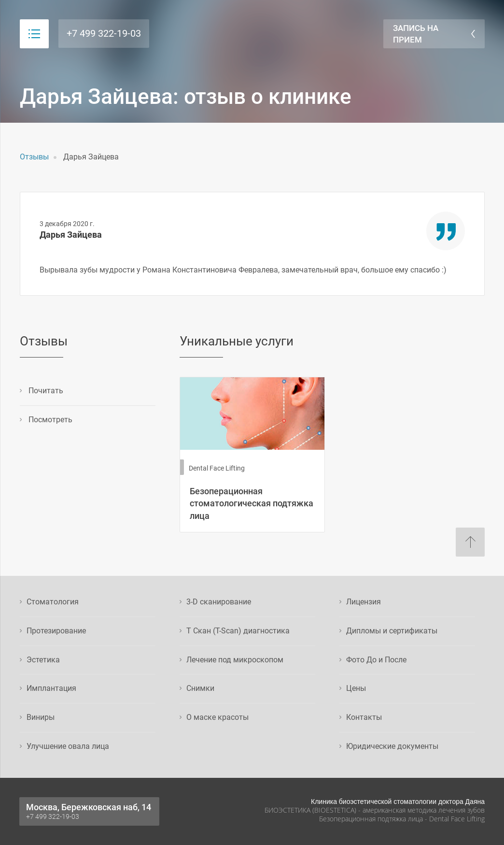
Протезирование (56, 631)
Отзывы (34, 157)
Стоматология (53, 602)
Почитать (45, 391)
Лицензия (364, 602)
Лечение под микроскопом (235, 660)
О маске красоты (217, 717)
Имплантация (51, 688)
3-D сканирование (219, 602)
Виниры (41, 717)
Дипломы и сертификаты (392, 631)
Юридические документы (392, 746)
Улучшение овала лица (68, 746)
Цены (356, 688)
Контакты (364, 717)
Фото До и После (376, 660)
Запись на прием (416, 34)
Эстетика (43, 660)
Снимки (200, 688)
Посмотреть (49, 420)
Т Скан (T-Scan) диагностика (238, 631)
